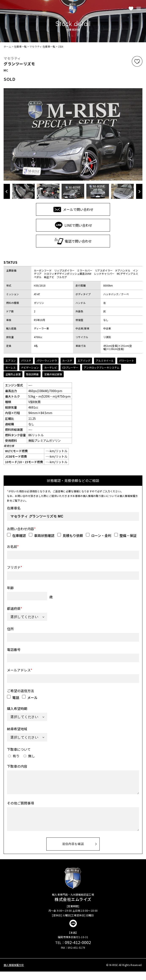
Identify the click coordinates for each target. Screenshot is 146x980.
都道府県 (14, 608)
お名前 (13, 546)
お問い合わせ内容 (21, 528)
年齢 (10, 587)
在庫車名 (14, 508)
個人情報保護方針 (14, 973)
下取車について (19, 749)
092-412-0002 (73, 951)
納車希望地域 (17, 728)
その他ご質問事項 (21, 807)
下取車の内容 (17, 766)
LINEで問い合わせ (73, 225)
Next (139, 191)
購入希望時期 (17, 708)
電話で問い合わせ (73, 241)
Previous (7, 191)
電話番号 (14, 649)
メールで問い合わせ (73, 209)
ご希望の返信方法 (21, 690)
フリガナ (14, 567)
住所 (10, 628)
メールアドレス (20, 670)
